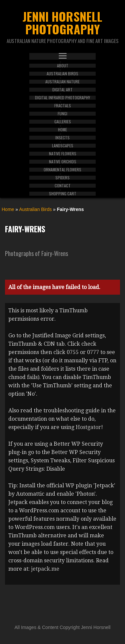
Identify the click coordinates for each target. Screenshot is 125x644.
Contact (63, 186)
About (63, 66)
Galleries (63, 122)
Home (62, 130)
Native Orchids (63, 162)
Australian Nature (62, 82)
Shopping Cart (63, 194)
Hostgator (88, 427)
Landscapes (63, 146)
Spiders (62, 178)
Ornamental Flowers (62, 170)
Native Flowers (63, 154)
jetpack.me (45, 569)
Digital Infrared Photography (62, 98)
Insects (62, 138)
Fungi (62, 114)
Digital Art (62, 90)
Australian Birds (62, 74)
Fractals (63, 106)
